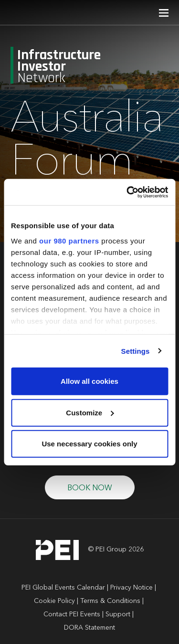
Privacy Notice (132, 588)
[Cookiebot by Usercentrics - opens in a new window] (127, 192)
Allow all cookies (89, 381)
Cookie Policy (54, 601)
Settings (136, 351)
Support (118, 614)
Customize (90, 412)
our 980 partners (69, 240)
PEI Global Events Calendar (63, 588)
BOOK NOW (90, 488)
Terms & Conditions (110, 601)
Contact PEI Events (72, 614)
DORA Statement (89, 628)
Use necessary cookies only (89, 444)
